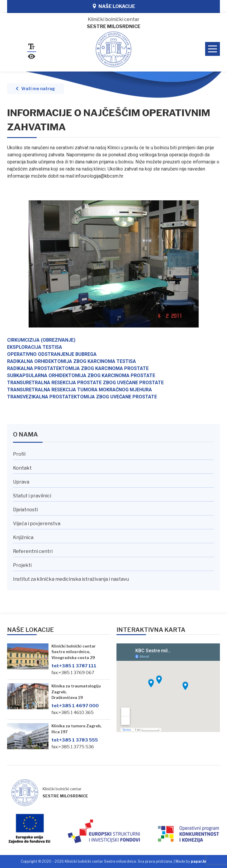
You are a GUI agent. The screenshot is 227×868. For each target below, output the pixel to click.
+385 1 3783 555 (75, 740)
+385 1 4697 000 (75, 706)
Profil (19, 454)
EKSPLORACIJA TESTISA (35, 347)
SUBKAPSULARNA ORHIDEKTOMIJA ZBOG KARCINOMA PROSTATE (81, 375)
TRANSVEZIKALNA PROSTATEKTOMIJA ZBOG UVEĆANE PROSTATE (82, 397)
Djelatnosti (25, 510)
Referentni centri (33, 551)
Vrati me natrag (38, 89)
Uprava (21, 482)
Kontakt (22, 468)
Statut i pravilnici (32, 496)
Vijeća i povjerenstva (37, 524)
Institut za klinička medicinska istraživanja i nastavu (71, 579)
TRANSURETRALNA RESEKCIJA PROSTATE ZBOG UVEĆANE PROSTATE (85, 383)
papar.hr (199, 861)
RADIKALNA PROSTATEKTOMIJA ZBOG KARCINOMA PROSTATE (78, 368)
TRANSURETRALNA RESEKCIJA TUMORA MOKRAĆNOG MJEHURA (80, 390)
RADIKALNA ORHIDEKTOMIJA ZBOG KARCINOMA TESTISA (72, 361)
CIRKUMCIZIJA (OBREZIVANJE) (41, 340)
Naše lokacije (117, 6)
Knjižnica (23, 537)
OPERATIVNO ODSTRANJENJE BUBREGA (52, 354)
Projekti (22, 565)
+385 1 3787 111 (74, 666)
